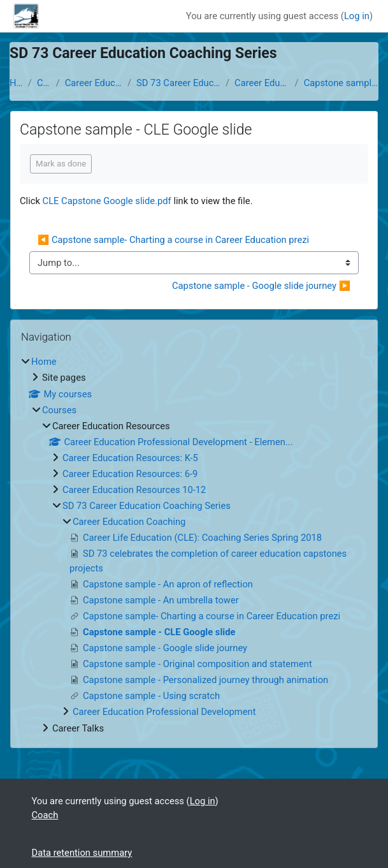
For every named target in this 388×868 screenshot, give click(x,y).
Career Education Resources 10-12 (134, 490)
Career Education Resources (94, 83)
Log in (357, 16)
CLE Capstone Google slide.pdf (107, 201)
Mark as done (61, 164)
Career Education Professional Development (164, 712)
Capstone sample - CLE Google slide (341, 83)
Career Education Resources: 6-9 (130, 474)
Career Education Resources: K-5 (130, 458)
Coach (45, 815)
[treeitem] (194, 545)
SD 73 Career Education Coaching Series (178, 83)
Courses (44, 83)
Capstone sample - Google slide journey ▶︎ (261, 286)
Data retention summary (82, 853)
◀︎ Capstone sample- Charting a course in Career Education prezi (173, 240)
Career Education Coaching (262, 83)
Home (16, 83)
